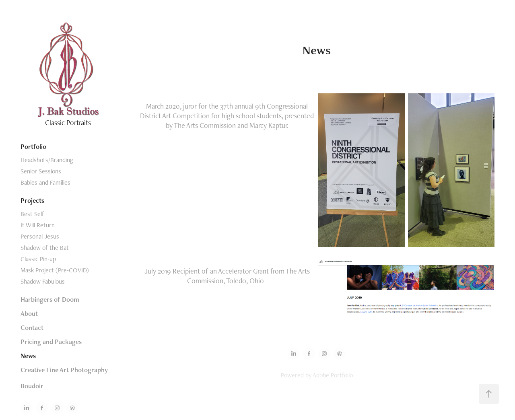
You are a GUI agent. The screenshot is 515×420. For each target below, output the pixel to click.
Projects (32, 200)
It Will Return (38, 225)
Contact (32, 327)
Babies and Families (45, 182)
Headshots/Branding (47, 160)
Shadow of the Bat (45, 248)
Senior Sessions (41, 171)
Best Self (32, 214)
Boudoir (32, 386)
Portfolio (33, 146)
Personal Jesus (40, 236)
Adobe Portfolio (333, 375)
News (28, 356)
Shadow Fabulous (43, 281)
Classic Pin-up (38, 259)
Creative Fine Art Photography (64, 370)
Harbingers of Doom (50, 299)
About (29, 313)
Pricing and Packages (51, 342)
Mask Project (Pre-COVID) (55, 270)
